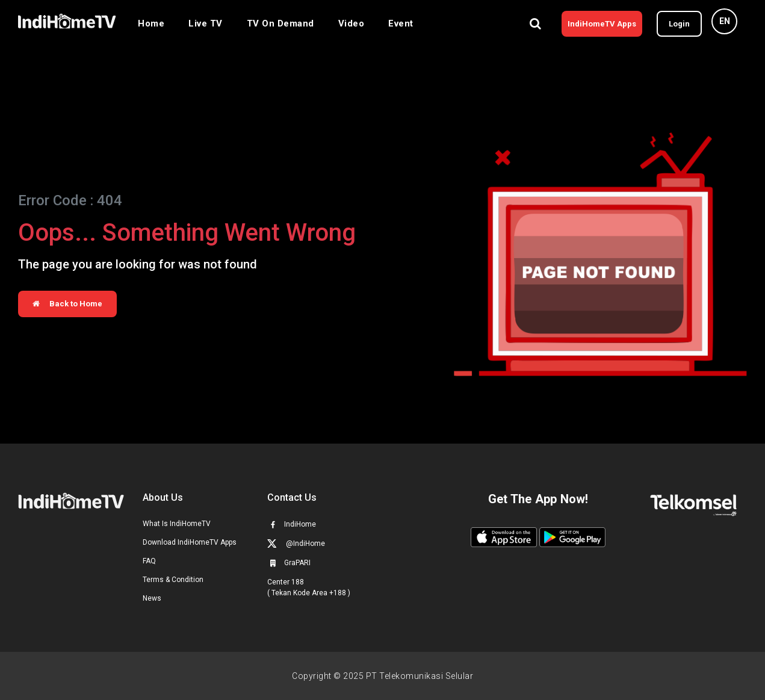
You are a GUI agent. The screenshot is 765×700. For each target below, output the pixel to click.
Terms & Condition (173, 580)
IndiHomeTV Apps (602, 24)
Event (401, 23)
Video (352, 23)
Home (151, 23)
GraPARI (289, 563)
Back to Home (67, 304)
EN (725, 21)
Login (679, 24)
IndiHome (292, 524)
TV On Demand (280, 23)
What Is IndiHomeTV (177, 524)
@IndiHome (296, 543)
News (152, 598)
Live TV (206, 23)
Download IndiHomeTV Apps (190, 542)
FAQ (149, 561)
